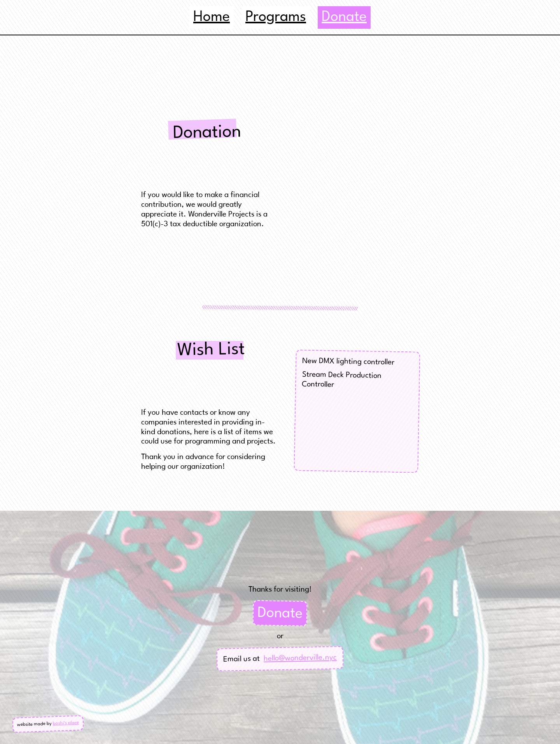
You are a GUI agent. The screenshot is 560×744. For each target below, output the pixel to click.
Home (212, 17)
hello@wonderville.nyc (300, 658)
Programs (276, 17)
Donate (280, 614)
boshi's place (66, 723)
